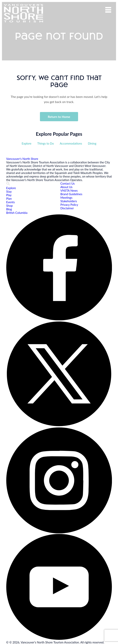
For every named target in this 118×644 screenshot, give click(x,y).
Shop (9, 206)
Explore (27, 143)
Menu (108, 10)
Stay (9, 191)
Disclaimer (67, 208)
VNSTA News (69, 190)
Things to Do (45, 143)
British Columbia (17, 213)
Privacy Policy (69, 205)
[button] (8, 184)
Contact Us (68, 183)
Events (11, 202)
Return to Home (59, 117)
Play (9, 195)
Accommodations (71, 143)
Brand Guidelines (71, 194)
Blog (9, 209)
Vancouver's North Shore (22, 159)
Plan (9, 199)
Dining (92, 143)
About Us (67, 187)
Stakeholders (69, 201)
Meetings (66, 198)
